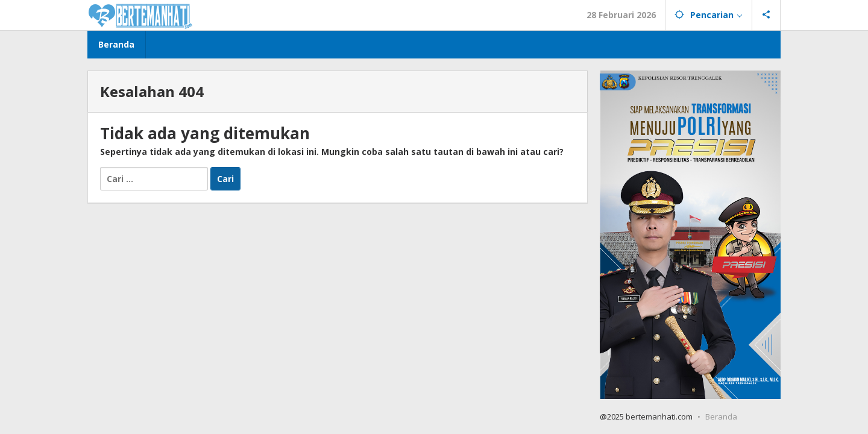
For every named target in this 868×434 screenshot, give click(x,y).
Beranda (721, 417)
